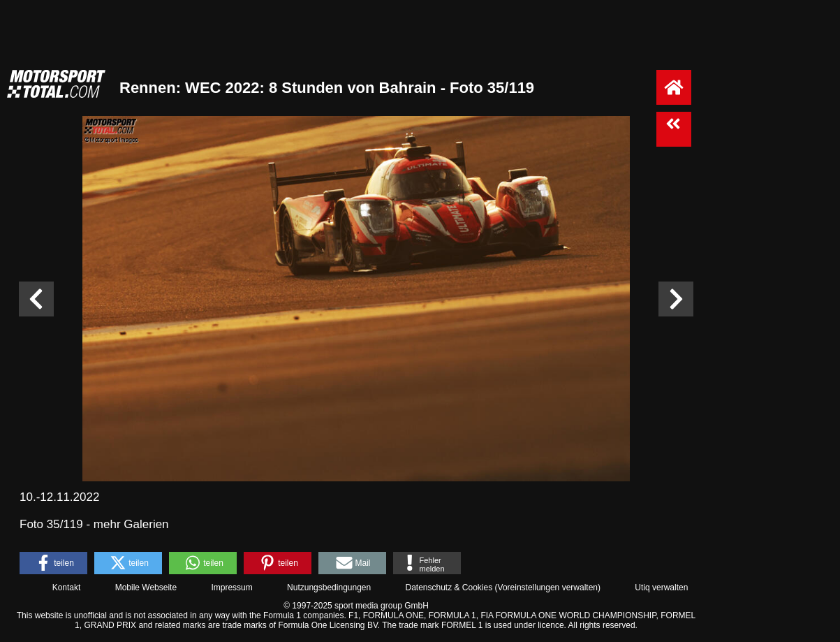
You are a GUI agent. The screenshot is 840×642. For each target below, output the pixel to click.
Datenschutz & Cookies (449, 588)
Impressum (231, 588)
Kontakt (67, 588)
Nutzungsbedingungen (329, 588)
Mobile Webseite (146, 588)
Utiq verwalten (661, 588)
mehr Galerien (131, 524)
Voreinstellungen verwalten (548, 588)
